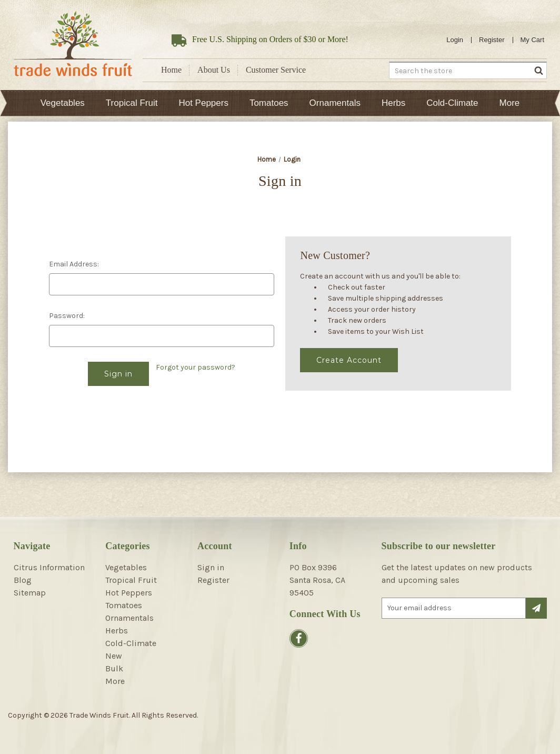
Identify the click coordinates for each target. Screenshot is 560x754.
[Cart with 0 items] (533, 40)
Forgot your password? (196, 367)
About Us (214, 70)
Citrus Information (49, 567)
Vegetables (63, 103)
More (510, 103)
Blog (23, 580)
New (114, 656)
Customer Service (276, 70)
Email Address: (74, 264)
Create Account (349, 360)
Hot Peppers (203, 103)
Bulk (114, 668)
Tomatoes (269, 103)
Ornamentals (335, 103)
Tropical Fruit (132, 103)
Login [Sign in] (455, 40)
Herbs (393, 103)
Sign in (211, 567)
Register (492, 40)
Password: (67, 316)
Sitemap (30, 593)
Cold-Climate (452, 103)
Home (171, 70)
